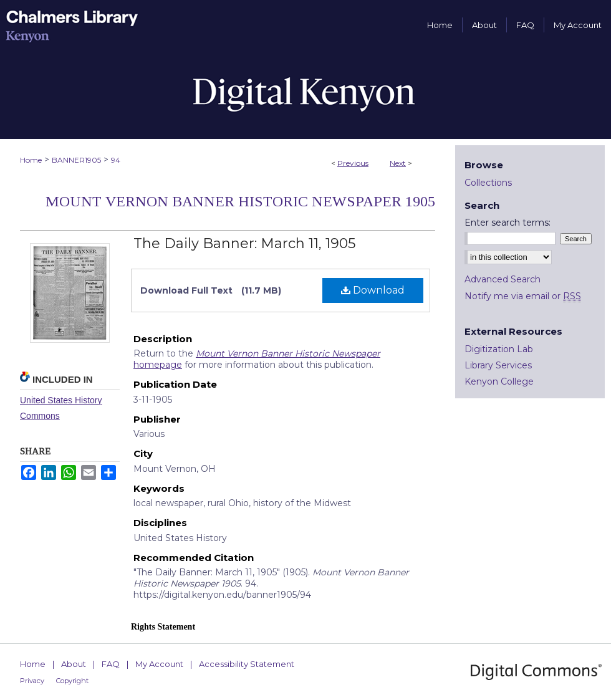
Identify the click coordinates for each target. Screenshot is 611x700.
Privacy (32, 681)
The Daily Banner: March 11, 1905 (244, 243)
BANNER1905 (76, 160)
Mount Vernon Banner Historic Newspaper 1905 (240, 201)
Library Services (498, 365)
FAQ (111, 664)
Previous (353, 163)
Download (373, 290)
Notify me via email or (523, 296)
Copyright (72, 681)
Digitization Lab (499, 349)
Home (31, 160)
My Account (159, 664)
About (74, 664)
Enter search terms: (508, 223)
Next (398, 163)
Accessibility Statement (247, 664)
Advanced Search (503, 279)
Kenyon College (499, 381)
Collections (488, 183)
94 (116, 160)
